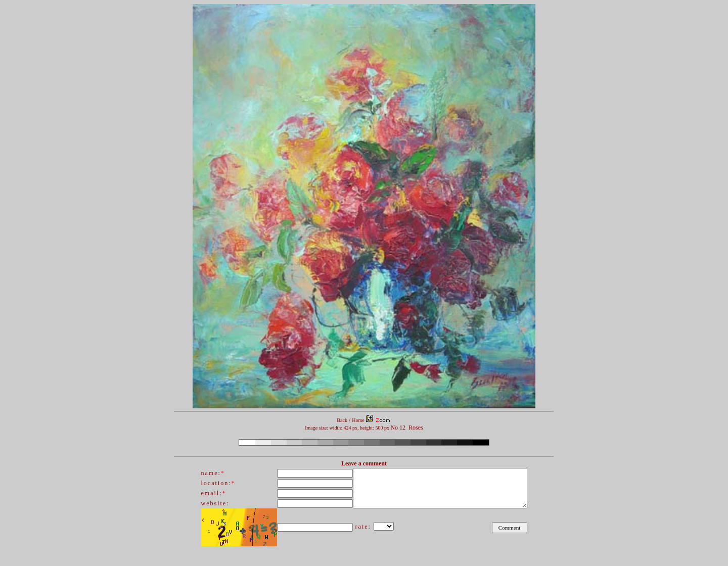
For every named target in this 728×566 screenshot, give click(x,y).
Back (342, 420)
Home (358, 420)
